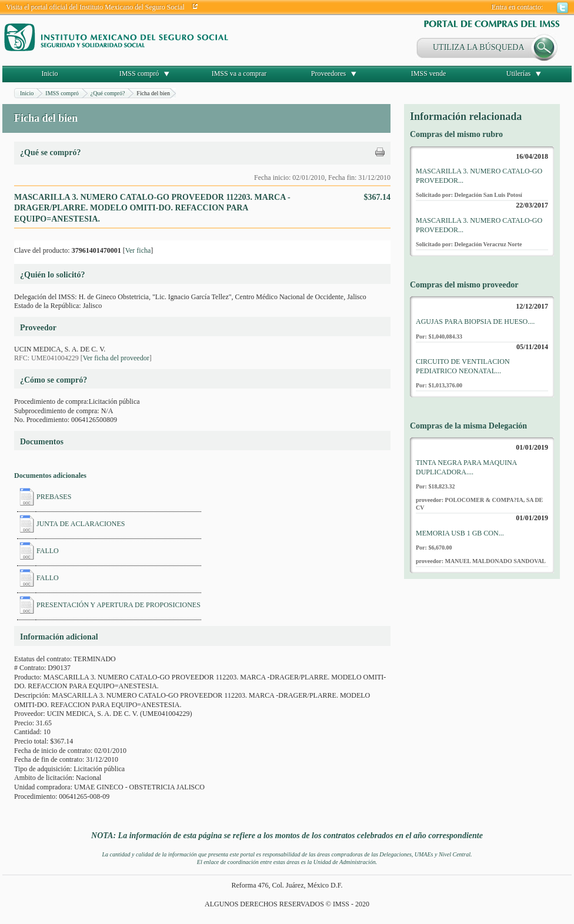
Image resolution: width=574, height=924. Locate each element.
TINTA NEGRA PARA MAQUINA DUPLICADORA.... (466, 467)
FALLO (48, 551)
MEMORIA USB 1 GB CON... (460, 533)
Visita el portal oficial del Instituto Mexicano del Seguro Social (95, 7)
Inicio (50, 73)
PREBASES (54, 497)
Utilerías (518, 73)
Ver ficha (138, 250)
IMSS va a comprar (239, 73)
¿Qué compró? (108, 93)
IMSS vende (429, 73)
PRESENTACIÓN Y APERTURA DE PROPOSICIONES (119, 605)
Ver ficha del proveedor (116, 358)
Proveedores (328, 73)
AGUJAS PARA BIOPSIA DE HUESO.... (475, 322)
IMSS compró (139, 73)
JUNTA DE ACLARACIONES (81, 524)
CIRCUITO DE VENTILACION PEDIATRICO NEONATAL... (463, 366)
